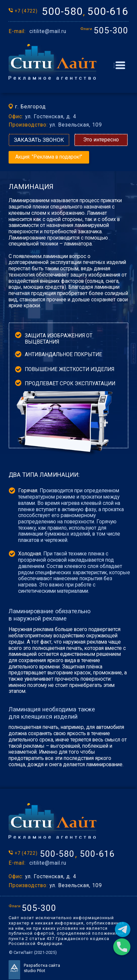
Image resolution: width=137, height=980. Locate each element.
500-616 (108, 12)
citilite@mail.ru (48, 31)
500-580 (62, 12)
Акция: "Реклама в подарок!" (49, 157)
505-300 (111, 30)
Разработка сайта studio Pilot (42, 968)
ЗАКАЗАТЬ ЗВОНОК (39, 140)
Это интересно (101, 140)
